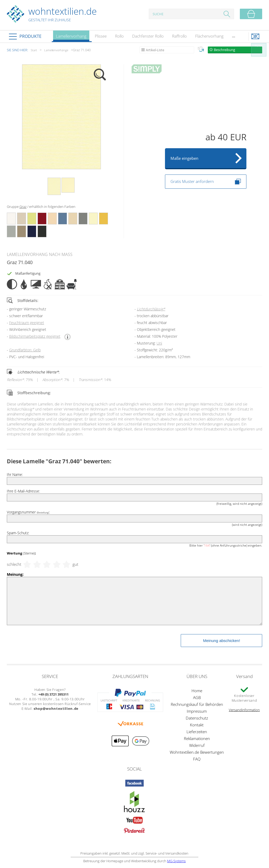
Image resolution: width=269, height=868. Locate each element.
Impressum (197, 711)
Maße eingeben (184, 158)
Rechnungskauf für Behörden (197, 704)
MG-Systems (176, 861)
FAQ (197, 759)
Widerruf (197, 745)
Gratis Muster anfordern (206, 182)
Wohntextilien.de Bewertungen (197, 752)
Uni (159, 343)
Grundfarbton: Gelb (25, 350)
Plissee (101, 36)
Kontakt (197, 725)
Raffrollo (179, 36)
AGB (197, 697)
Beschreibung (224, 50)
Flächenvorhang (209, 36)
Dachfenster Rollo (148, 36)
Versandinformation (244, 710)
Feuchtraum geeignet (27, 323)
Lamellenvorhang (71, 38)
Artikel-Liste (155, 50)
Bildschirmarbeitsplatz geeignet (35, 336)
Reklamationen (197, 738)
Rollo (119, 36)
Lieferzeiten (197, 732)
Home (197, 691)
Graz (23, 207)
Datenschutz (197, 718)
